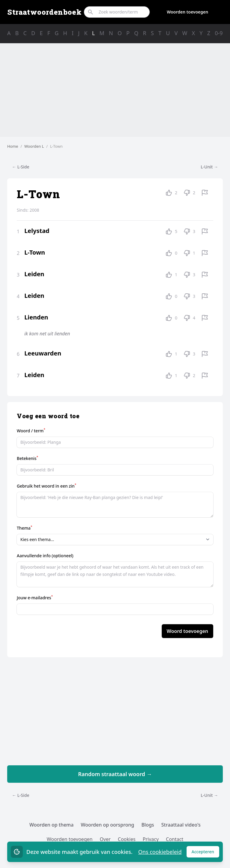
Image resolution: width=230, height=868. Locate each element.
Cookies (127, 839)
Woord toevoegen (187, 631)
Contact (175, 839)
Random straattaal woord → (115, 774)
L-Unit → (209, 167)
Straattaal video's (181, 825)
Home (13, 146)
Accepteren (206, 853)
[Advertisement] (115, 90)
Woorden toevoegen (187, 12)
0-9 (219, 33)
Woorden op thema (52, 825)
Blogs (148, 825)
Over (105, 839)
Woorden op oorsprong (108, 825)
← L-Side (21, 167)
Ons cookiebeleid (160, 852)
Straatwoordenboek (44, 12)
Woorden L (34, 146)
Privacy (151, 839)
